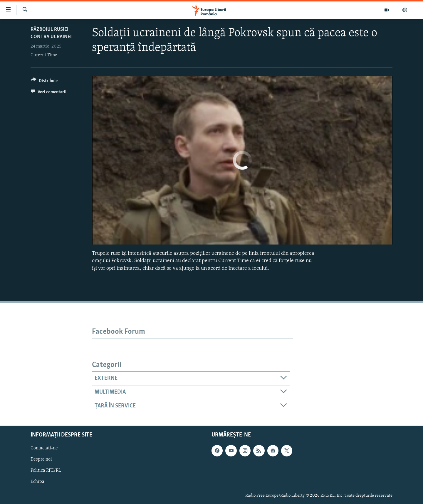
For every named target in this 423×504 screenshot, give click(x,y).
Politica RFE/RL (46, 471)
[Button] (44, 82)
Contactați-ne (44, 448)
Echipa (37, 482)
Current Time (44, 55)
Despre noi (41, 459)
